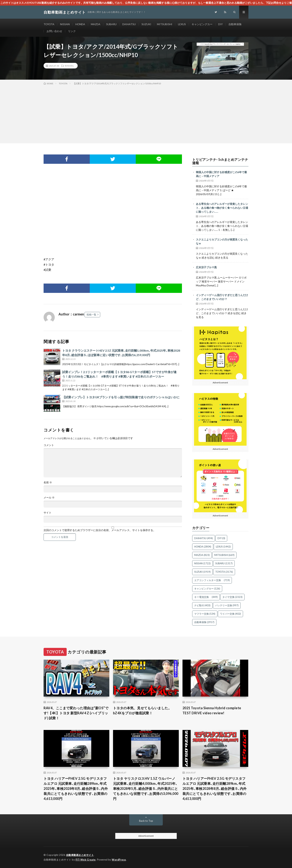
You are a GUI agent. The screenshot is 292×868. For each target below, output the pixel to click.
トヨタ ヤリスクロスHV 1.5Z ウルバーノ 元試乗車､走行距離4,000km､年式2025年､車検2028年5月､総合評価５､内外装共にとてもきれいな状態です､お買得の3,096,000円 (146, 789)
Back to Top (146, 821)
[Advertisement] (146, 113)
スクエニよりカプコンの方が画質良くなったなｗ (222, 241)
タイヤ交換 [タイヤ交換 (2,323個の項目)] (232, 597)
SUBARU (111, 24)
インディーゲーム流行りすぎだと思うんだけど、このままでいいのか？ (222, 297)
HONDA (80, 24)
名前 (48, 482)
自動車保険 (235, 24)
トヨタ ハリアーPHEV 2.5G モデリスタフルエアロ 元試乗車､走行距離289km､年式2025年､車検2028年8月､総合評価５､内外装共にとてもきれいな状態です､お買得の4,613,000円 (76, 789)
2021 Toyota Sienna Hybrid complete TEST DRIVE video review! (212, 710)
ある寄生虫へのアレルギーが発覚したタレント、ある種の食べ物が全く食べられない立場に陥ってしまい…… (222, 208)
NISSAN (65, 24)
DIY (220, 24)
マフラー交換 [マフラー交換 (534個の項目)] (205, 614)
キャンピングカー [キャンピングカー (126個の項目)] (207, 589)
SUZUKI (146, 24)
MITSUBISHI (165, 24)
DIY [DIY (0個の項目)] (221, 538)
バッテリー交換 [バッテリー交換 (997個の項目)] (227, 605)
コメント (49, 445)
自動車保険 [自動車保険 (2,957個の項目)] (204, 622)
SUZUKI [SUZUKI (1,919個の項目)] (202, 572)
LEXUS (182, 24)
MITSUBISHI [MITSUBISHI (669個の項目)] (224, 555)
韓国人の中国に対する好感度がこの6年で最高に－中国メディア (221, 174)
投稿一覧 (91, 315)
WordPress (119, 860)
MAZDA (96, 24)
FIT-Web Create (86, 860)
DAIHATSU (129, 24)
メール (49, 498)
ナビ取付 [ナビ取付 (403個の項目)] (202, 605)
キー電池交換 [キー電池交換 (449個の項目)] (206, 597)
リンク (72, 31)
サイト (47, 513)
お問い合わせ (54, 31)
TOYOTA (49, 24)
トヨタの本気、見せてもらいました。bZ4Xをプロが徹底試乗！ (142, 710)
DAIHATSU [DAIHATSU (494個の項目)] (204, 538)
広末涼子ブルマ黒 (206, 267)
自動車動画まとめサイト (80, 855)
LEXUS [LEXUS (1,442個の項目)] (223, 547)
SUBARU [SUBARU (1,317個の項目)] (224, 563)
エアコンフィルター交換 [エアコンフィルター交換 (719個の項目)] (212, 580)
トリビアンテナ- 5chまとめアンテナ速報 (220, 161)
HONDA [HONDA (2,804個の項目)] (203, 547)
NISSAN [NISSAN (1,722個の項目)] (202, 563)
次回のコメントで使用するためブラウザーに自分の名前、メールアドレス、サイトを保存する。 (100, 530)
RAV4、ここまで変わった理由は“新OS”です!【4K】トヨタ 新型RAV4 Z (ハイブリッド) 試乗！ (76, 713)
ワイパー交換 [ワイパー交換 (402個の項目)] (230, 614)
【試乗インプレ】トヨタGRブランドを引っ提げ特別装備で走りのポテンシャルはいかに (121, 397)
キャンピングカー (202, 24)
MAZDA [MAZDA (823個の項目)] (202, 555)
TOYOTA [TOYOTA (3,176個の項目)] (224, 572)
